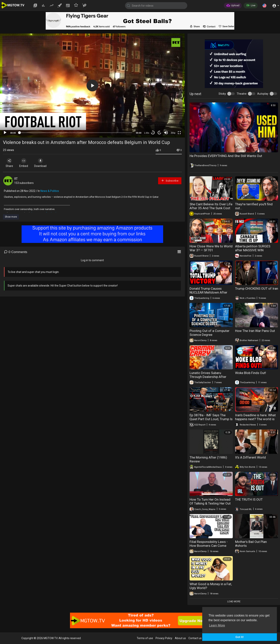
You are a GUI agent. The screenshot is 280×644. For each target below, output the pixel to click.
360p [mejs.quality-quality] (173, 133)
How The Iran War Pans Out (255, 331)
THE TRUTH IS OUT (249, 499)
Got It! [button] (240, 637)
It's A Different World (250, 457)
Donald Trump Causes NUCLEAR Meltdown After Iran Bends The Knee (208, 292)
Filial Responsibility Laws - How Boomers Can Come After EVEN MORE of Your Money (209, 548)
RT (16, 179)
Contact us (195, 638)
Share (10, 163)
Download (44, 163)
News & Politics (50, 191)
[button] (264, 5)
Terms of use (145, 638)
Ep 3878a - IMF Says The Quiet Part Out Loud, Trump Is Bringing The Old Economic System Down (211, 421)
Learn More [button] (217, 625)
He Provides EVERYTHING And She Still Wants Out (226, 156)
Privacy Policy (164, 638)
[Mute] (166, 133)
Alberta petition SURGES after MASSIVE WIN (253, 248)
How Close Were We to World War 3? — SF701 (211, 248)
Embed (26, 163)
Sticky (222, 94)
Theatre (242, 94)
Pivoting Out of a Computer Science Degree (210, 333)
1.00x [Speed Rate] (147, 133)
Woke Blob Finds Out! (251, 373)
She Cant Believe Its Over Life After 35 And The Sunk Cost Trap (211, 208)
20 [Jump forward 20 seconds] (160, 133)
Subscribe (170, 180)
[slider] (76, 133)
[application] (92, 86)
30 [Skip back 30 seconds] (153, 133)
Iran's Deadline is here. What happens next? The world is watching (255, 419)
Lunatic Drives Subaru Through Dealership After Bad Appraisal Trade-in (208, 377)
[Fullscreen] (179, 133)
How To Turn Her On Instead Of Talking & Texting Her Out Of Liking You (210, 503)
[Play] (5, 133)
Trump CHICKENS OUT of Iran (257, 288)
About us (180, 638)
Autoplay (263, 94)
